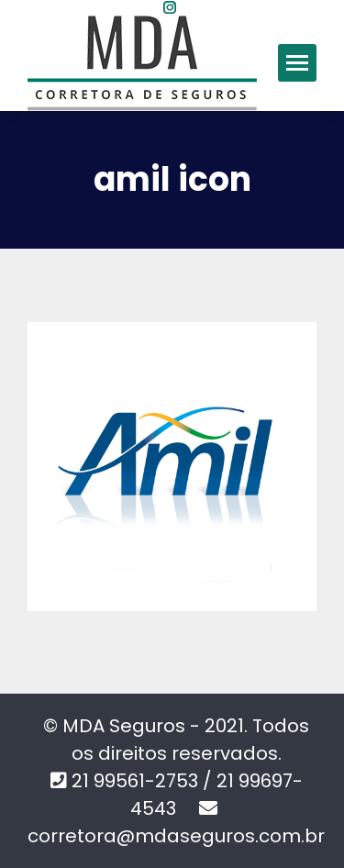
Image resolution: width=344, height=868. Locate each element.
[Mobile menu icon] (297, 63)
